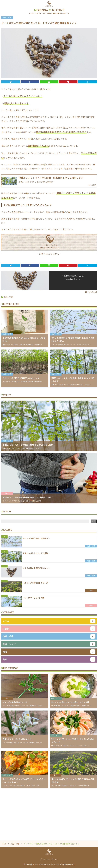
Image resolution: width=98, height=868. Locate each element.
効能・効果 (8, 297)
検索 (94, 521)
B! (87, 82)
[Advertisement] (49, 810)
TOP (4, 844)
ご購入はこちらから (49, 254)
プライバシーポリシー (49, 859)
